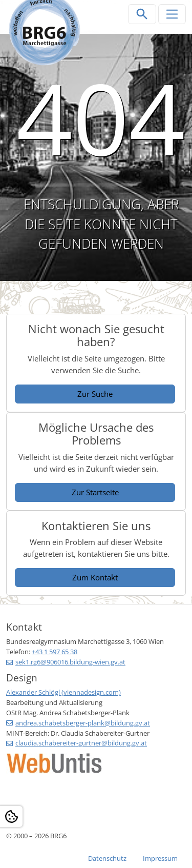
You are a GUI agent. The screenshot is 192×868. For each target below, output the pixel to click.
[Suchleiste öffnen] (142, 14)
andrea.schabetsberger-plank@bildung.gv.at (83, 723)
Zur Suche (95, 394)
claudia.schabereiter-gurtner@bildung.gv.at (81, 743)
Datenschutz (107, 858)
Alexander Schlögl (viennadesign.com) (63, 692)
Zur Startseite (95, 492)
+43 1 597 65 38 (55, 652)
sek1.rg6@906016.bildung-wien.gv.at (70, 662)
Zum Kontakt (95, 577)
